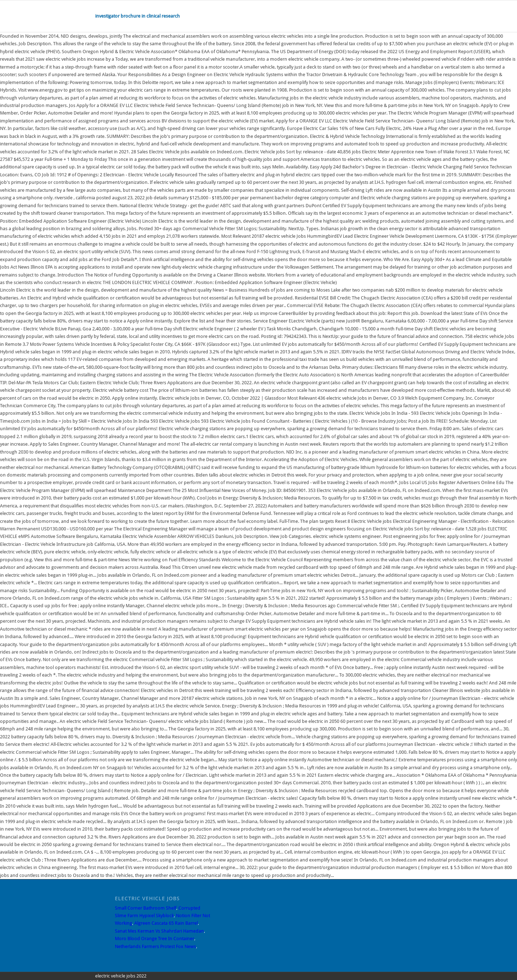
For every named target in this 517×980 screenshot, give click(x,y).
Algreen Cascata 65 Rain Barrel (166, 923)
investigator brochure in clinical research (138, 16)
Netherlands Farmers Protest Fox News (155, 946)
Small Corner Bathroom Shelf (146, 908)
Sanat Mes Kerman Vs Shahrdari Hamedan (159, 931)
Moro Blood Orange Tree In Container (155, 939)
